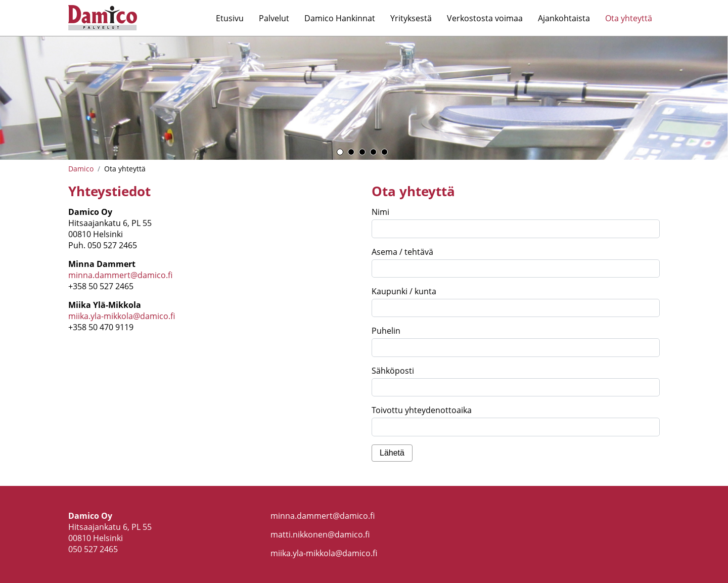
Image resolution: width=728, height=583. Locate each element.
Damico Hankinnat (340, 18)
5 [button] (384, 152)
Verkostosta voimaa (485, 18)
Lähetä (392, 453)
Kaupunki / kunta (404, 291)
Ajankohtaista (564, 18)
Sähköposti (393, 371)
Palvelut (274, 18)
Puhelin (386, 331)
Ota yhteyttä (629, 18)
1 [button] (340, 152)
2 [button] (351, 152)
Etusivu (230, 18)
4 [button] (373, 152)
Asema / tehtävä (402, 252)
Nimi (380, 212)
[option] (364, 98)
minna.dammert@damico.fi (120, 275)
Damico (81, 169)
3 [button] (362, 152)
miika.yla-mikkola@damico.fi (122, 316)
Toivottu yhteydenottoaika (422, 410)
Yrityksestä (411, 18)
